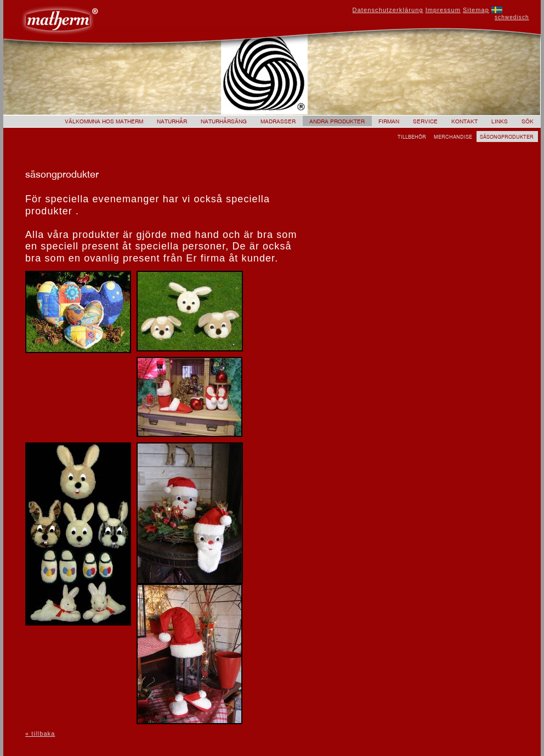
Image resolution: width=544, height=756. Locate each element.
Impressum (443, 10)
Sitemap (476, 10)
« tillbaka (40, 734)
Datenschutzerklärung (388, 10)
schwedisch (512, 17)
